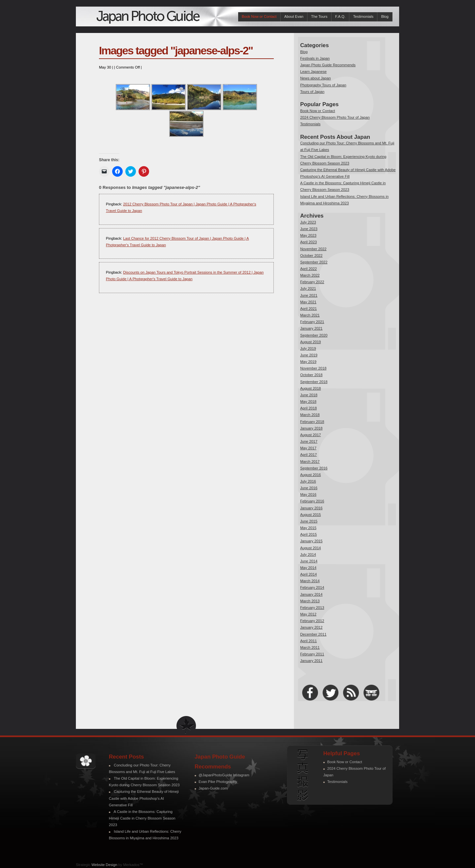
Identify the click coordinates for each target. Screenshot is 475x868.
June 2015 (309, 521)
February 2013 (312, 608)
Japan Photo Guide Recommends (328, 65)
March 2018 (310, 415)
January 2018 (311, 428)
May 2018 (308, 402)
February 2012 (312, 621)
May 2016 (308, 494)
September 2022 (314, 262)
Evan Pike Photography (218, 782)
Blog (385, 16)
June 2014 (309, 561)
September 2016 (314, 468)
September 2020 (314, 335)
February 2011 (312, 654)
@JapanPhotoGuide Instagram (224, 775)
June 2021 (309, 295)
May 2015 (308, 528)
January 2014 (311, 594)
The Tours (319, 16)
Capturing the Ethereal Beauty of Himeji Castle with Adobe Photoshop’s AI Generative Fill (144, 798)
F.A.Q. (340, 16)
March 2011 (310, 647)
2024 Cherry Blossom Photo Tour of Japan (335, 117)
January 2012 (311, 627)
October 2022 (311, 255)
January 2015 (311, 541)
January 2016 (311, 508)
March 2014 (310, 581)
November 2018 (313, 368)
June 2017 (309, 441)
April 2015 (308, 534)
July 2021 (308, 288)
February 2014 (312, 587)
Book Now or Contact (259, 16)
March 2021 (310, 315)
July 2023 (308, 222)
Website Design (104, 865)
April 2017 (308, 455)
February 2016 (312, 501)
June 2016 (309, 488)
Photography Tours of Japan (323, 85)
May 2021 (308, 302)
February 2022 (312, 282)
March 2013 (310, 601)
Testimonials (363, 16)
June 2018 (309, 395)
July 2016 (308, 481)
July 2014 (308, 554)
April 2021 (308, 309)
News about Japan (316, 78)
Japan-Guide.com (213, 788)
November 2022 (313, 249)
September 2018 (314, 382)
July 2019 (308, 348)
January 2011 (311, 661)
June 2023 (309, 229)
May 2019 (308, 362)
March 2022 (310, 275)
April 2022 (308, 269)
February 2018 (312, 422)
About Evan (294, 16)
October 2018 (311, 375)
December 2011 (313, 634)
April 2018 (308, 408)
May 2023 (308, 235)
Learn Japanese (313, 72)
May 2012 (308, 614)
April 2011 (308, 641)
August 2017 (311, 435)
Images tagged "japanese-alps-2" (176, 51)
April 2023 (308, 242)
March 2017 (310, 462)
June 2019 (309, 355)
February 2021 (312, 322)
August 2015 (311, 515)
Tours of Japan (312, 92)
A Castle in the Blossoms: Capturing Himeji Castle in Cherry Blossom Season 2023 (142, 818)
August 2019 (311, 342)
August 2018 (311, 388)
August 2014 (311, 548)
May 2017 (308, 448)
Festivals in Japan (315, 58)
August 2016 (311, 475)
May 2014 (308, 568)
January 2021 (311, 328)
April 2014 (308, 574)
